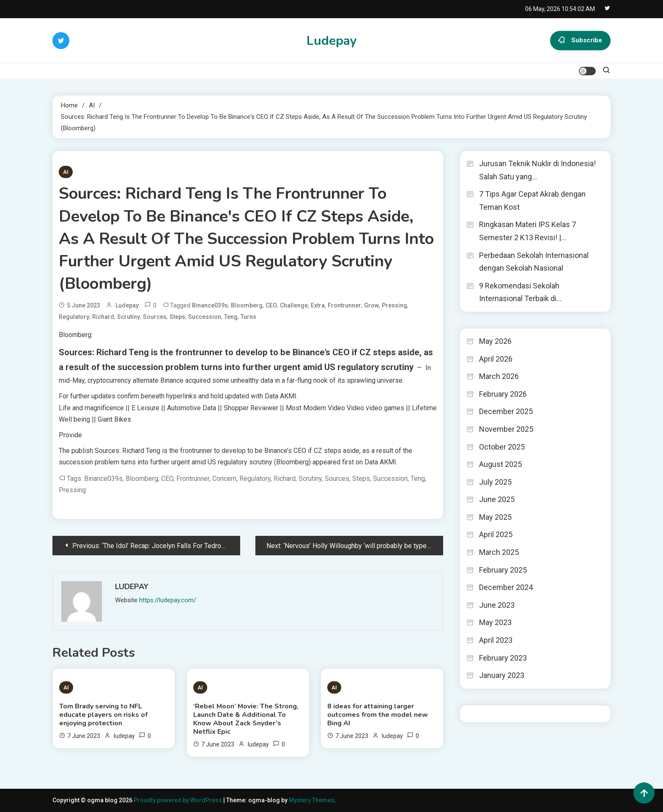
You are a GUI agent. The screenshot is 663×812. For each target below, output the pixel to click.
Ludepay (332, 41)
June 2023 (497, 605)
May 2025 (495, 517)
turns (248, 317)
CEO (271, 305)
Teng (231, 317)
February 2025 (503, 570)
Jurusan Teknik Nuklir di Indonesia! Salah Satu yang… (537, 170)
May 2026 (495, 341)
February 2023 (503, 658)
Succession (205, 317)
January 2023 (502, 675)
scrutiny (129, 317)
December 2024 (506, 587)
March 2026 (499, 376)
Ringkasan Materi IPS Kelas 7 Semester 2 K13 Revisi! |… (527, 231)
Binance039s (210, 305)
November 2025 (506, 429)
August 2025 (500, 464)
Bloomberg (247, 305)
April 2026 (496, 359)
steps (177, 317)
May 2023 (495, 622)
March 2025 (499, 552)
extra (318, 305)
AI (66, 172)
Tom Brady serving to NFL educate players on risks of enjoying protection (103, 715)
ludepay (127, 305)
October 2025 (502, 447)
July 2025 (495, 482)
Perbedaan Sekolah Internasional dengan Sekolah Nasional (534, 262)
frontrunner (344, 305)
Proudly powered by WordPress (178, 800)
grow (371, 305)
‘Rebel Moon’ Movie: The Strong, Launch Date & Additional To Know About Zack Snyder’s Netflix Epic (246, 719)
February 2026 (503, 394)
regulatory (74, 317)
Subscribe (580, 41)
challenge (294, 305)
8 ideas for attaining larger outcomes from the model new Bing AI (378, 715)
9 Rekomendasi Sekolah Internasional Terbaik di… (520, 292)
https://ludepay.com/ (168, 600)
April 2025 (496, 534)
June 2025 (497, 499)
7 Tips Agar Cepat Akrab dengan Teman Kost (532, 200)
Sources (155, 317)
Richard (103, 317)
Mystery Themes (312, 800)
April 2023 (496, 640)
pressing (395, 305)
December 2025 (506, 411)
